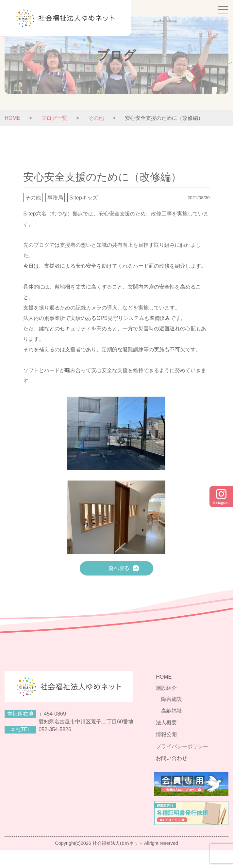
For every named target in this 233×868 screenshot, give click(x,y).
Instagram (220, 497)
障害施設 (180, 721)
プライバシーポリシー (191, 763)
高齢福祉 (180, 731)
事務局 (55, 198)
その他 (33, 198)
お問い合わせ (180, 773)
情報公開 (175, 752)
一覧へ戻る (116, 568)
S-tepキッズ (83, 198)
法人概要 (175, 742)
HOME (12, 118)
